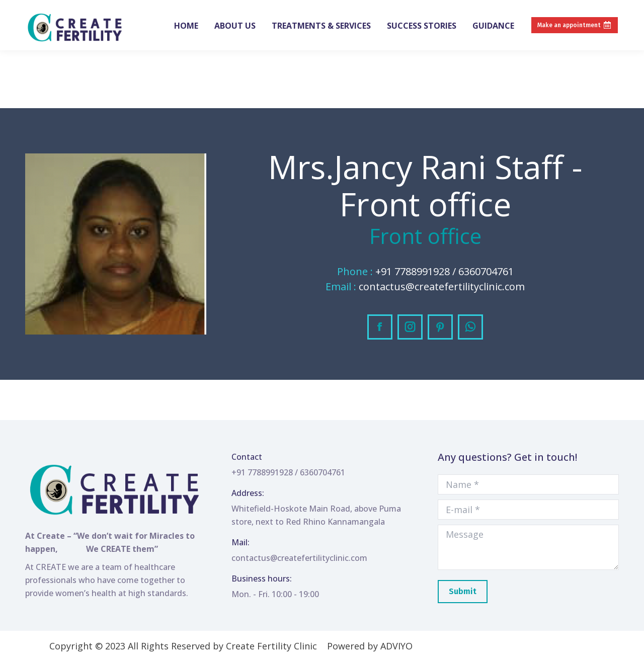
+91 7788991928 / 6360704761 (76, 9)
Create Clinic (162, 9)
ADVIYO (396, 646)
